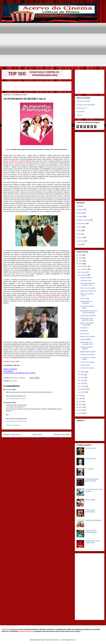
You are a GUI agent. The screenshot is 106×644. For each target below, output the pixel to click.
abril (82, 383)
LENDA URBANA (86, 278)
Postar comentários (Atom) (39, 440)
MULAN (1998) (90, 500)
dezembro (84, 266)
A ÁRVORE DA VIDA (87, 368)
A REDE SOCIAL (91, 448)
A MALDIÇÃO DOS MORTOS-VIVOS (87, 319)
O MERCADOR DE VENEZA (87, 348)
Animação (80, 209)
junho (83, 377)
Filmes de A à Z (82, 108)
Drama (79, 230)
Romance (80, 237)
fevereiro (84, 389)
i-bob (60, 640)
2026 (81, 255)
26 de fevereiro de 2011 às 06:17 (16, 399)
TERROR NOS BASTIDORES (90, 511)
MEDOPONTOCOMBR (88, 352)
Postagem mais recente (12, 434)
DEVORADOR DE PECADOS (86, 302)
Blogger (73, 640)
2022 (81, 264)
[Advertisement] (52, 38)
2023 (81, 261)
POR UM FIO (85, 334)
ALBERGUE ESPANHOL (94, 520)
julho (82, 375)
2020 (81, 399)
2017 (81, 407)
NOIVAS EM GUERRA (88, 337)
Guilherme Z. (15, 378)
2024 (81, 258)
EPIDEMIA (84, 331)
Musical (79, 234)
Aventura (79, 213)
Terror (78, 244)
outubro (83, 272)
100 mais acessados (83, 101)
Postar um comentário (13, 425)
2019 (81, 402)
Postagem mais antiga (62, 434)
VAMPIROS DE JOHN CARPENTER (93, 542)
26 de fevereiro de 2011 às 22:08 (16, 421)
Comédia (14, 381)
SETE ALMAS (85, 299)
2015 (81, 413)
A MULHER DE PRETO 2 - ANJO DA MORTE (89, 312)
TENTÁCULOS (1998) (88, 288)
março (83, 386)
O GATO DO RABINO (87, 362)
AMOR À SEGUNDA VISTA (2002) (87, 324)
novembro (84, 269)
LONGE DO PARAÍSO (88, 355)
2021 (81, 396)
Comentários (81, 112)
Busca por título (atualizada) (86, 105)
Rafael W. (9, 390)
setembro (84, 275)
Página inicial (37, 434)
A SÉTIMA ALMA (86, 280)
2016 (81, 410)
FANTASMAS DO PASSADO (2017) (87, 343)
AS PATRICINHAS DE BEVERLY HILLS (88, 284)
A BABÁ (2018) (85, 365)
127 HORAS (89, 469)
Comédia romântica (83, 220)
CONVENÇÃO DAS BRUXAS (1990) (92, 480)
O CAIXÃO (84, 328)
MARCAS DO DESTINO (88, 291)
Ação (78, 206)
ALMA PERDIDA (86, 339)
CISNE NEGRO (91, 459)
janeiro (83, 392)
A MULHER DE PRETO (88, 316)
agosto (83, 372)
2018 (81, 404)
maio (82, 380)
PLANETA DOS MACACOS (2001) (91, 532)
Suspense (80, 241)
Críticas (79, 115)
